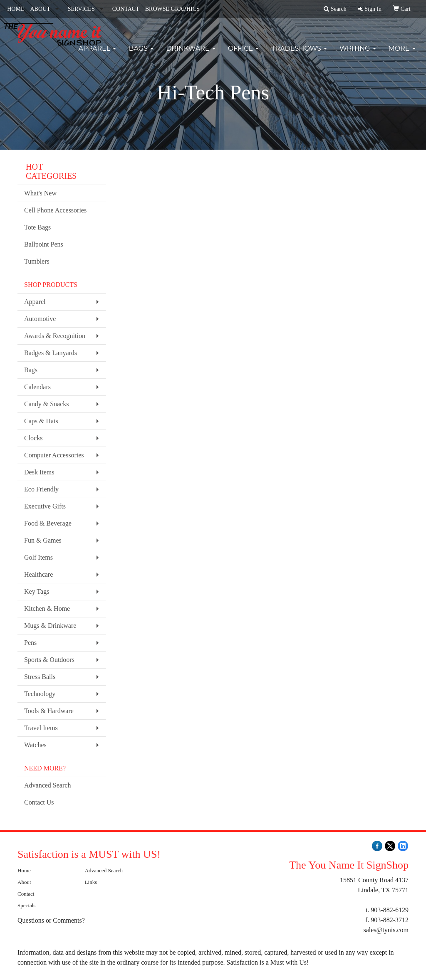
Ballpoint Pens (44, 244)
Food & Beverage (48, 523)
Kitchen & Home (47, 608)
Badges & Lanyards (51, 353)
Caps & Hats (41, 421)
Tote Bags (37, 227)
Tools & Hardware (49, 711)
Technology (40, 694)
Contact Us (39, 802)
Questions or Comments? (51, 920)
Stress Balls (40, 677)
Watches (35, 745)
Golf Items (38, 557)
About (24, 882)
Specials (26, 905)
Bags (141, 54)
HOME (16, 9)
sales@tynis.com (386, 930)
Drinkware (191, 54)
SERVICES (81, 9)
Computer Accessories (54, 455)
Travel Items (41, 728)
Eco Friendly (41, 489)
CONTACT (126, 9)
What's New (40, 193)
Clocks (33, 438)
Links (91, 882)
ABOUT (40, 9)
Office (244, 54)
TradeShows (299, 54)
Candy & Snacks (47, 404)
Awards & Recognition (55, 336)
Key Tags (37, 591)
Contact (26, 894)
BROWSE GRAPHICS (172, 9)
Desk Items (39, 472)
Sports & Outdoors (49, 660)
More (402, 54)
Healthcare (38, 574)
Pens (30, 643)
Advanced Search (47, 785)
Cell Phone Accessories (55, 210)
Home (24, 870)
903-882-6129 (390, 910)
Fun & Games (43, 540)
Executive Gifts (45, 506)
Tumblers (37, 261)
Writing (358, 54)
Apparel (97, 54)
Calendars (37, 387)
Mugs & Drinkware (50, 626)
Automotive (40, 319)
